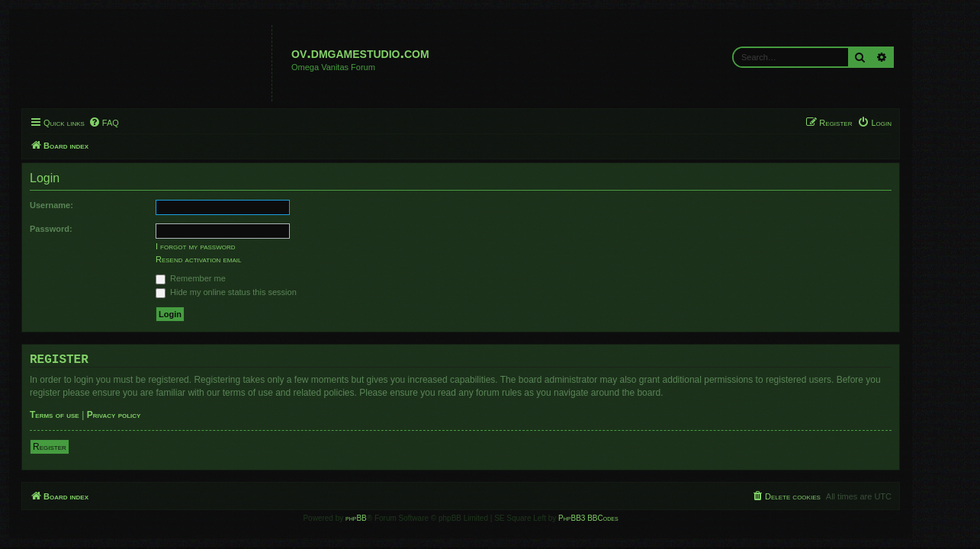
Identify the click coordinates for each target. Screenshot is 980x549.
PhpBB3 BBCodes (618, 518)
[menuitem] (133, 123)
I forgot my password (225, 246)
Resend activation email (228, 259)
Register (79, 447)
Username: (81, 205)
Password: (81, 229)
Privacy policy (143, 415)
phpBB (386, 518)
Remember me (220, 278)
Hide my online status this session (256, 292)
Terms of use (84, 415)
